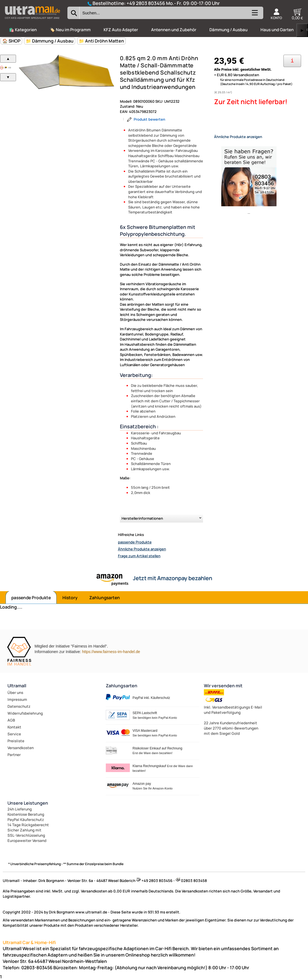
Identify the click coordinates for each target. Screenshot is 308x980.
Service (14, 734)
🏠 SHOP (11, 41)
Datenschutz (19, 706)
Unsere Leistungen (28, 803)
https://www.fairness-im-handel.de (111, 652)
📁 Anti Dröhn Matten (101, 41)
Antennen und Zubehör (174, 30)
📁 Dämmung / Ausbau (50, 41)
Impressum (17, 699)
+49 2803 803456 (146, 3)
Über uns (15, 693)
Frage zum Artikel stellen (139, 556)
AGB (11, 720)
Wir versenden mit (223, 686)
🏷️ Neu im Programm (70, 30)
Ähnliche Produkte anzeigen (142, 549)
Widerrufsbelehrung (25, 713)
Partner (14, 755)
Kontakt (14, 727)
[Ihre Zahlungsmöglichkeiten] (292, 61)
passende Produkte (135, 542)
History (70, 598)
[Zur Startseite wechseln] (32, 20)
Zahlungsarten (105, 598)
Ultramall (17, 686)
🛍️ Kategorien (23, 30)
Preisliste (16, 741)
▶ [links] (302, 30)
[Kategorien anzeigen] (254, 15)
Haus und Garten (277, 30)
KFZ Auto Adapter (121, 30)
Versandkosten (21, 748)
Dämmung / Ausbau (228, 30)
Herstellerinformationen (142, 518)
